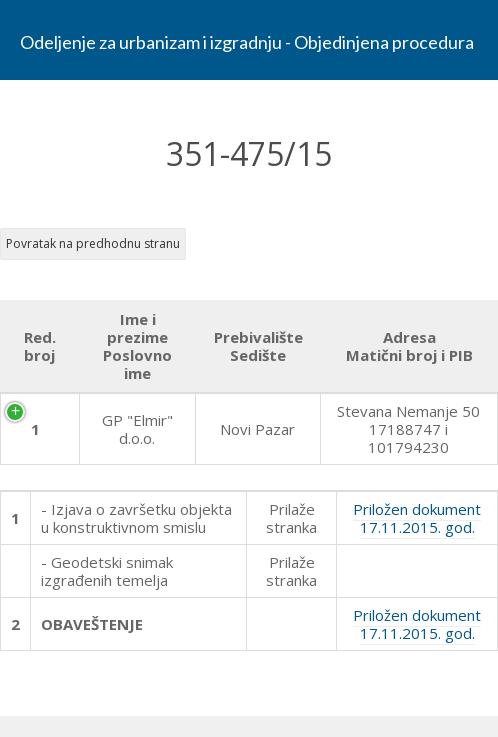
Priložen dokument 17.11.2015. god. (417, 518)
